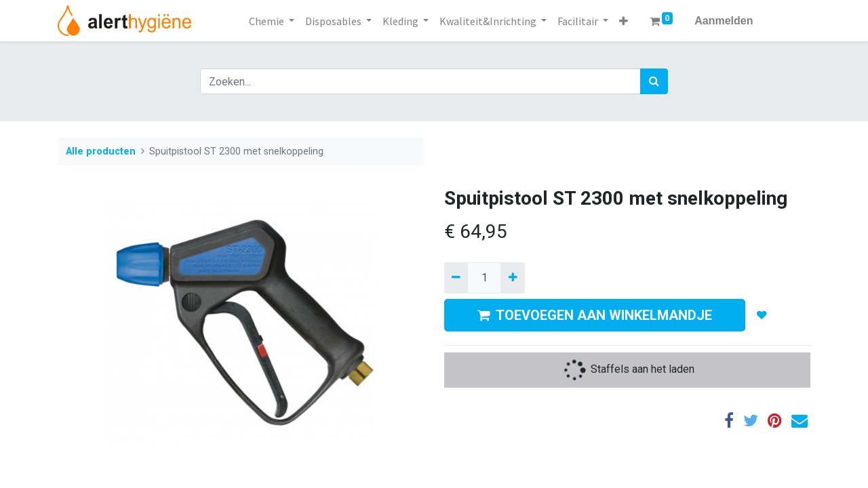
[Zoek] (654, 81)
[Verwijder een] (456, 278)
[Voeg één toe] (512, 278)
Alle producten (101, 151)
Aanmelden (724, 21)
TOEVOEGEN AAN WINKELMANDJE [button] (595, 315)
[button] (624, 21)
